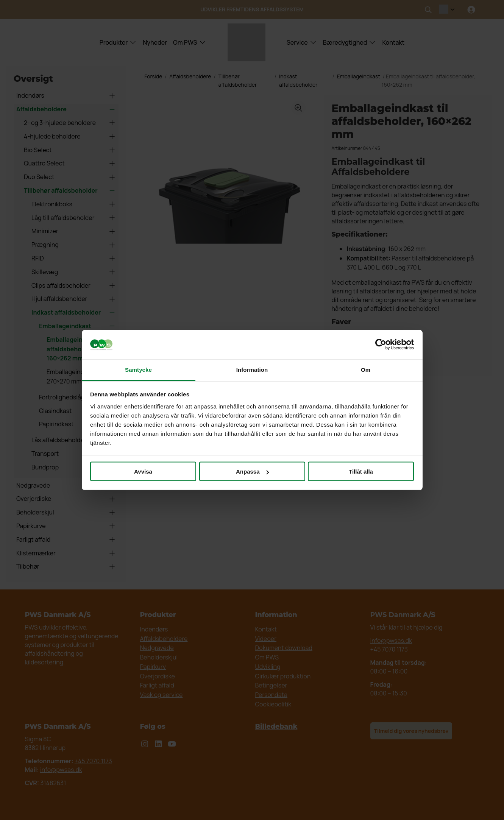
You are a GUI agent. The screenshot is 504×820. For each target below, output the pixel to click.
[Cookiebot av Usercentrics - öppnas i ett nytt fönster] (381, 345)
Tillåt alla (361, 472)
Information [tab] (252, 369)
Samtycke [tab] (138, 369)
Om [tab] (366, 369)
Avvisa (143, 472)
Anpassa (252, 472)
